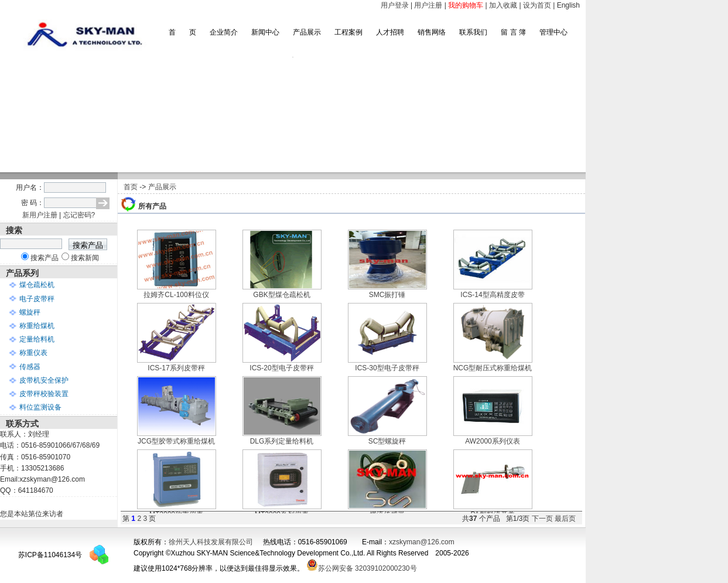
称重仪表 (33, 353)
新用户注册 (40, 215)
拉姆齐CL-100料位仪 (177, 291)
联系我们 (473, 32)
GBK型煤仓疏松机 (282, 291)
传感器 (30, 367)
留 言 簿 (513, 32)
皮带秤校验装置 (44, 394)
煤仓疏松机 (37, 285)
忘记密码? (79, 215)
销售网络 (432, 32)
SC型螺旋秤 (387, 437)
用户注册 (428, 5)
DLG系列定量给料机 (282, 437)
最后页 (565, 519)
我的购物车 (466, 5)
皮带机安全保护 (44, 380)
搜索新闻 (85, 258)
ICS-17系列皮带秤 (177, 364)
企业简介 (224, 32)
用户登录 (395, 5)
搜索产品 (45, 258)
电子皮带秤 (37, 299)
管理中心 (553, 32)
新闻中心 (265, 32)
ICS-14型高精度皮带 (493, 291)
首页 (131, 187)
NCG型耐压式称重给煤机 (493, 364)
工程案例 (348, 32)
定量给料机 (37, 339)
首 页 (182, 32)
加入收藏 (503, 5)
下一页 (542, 519)
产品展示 (307, 32)
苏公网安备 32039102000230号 (362, 568)
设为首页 (537, 5)
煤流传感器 (387, 511)
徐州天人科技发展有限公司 (211, 542)
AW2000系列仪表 (493, 437)
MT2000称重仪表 (177, 511)
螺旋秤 (30, 312)
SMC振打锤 (387, 291)
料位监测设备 (40, 407)
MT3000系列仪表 (282, 511)
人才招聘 (390, 32)
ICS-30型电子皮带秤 (387, 364)
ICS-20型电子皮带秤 (282, 364)
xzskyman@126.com (422, 542)
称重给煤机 (37, 326)
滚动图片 (293, 115)
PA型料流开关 (493, 511)
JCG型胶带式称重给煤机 (177, 437)
